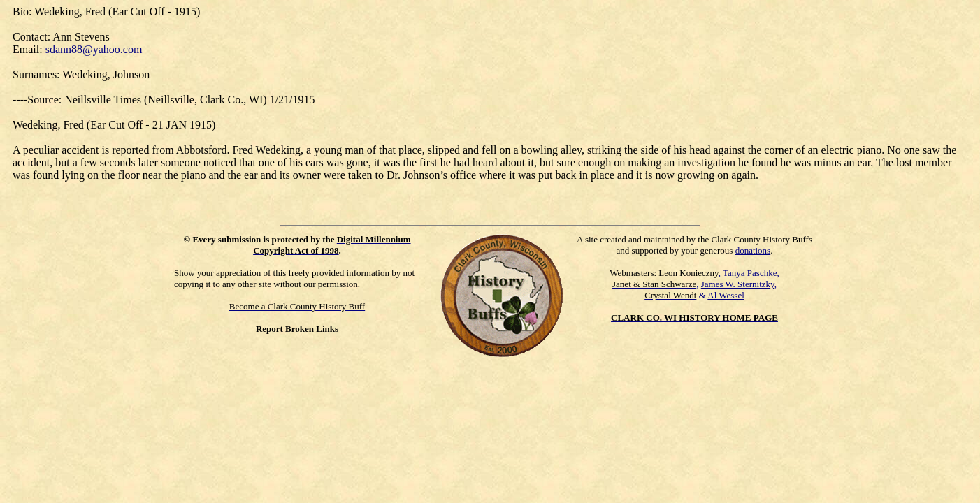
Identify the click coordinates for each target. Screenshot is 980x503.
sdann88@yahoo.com (94, 49)
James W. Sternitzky (738, 284)
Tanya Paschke (750, 273)
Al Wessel (726, 295)
